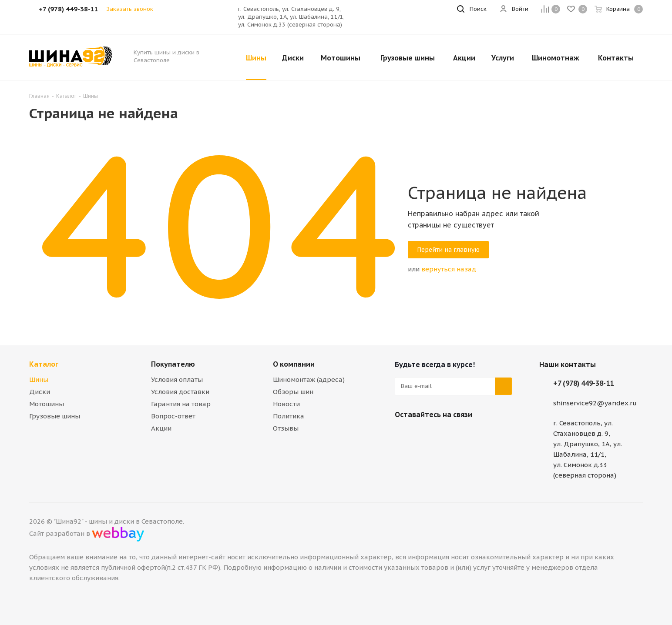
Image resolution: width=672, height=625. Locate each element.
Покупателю (173, 364)
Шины (39, 379)
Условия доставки (180, 392)
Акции (161, 428)
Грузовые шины (55, 416)
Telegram (425, 435)
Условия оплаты (177, 379)
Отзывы (286, 428)
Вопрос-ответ (173, 416)
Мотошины (47, 404)
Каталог (44, 364)
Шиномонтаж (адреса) (309, 379)
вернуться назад (449, 269)
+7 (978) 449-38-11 (583, 383)
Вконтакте (403, 435)
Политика (289, 416)
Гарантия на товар (181, 404)
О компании (294, 364)
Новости (286, 404)
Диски (40, 392)
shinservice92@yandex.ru (595, 403)
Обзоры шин (293, 392)
